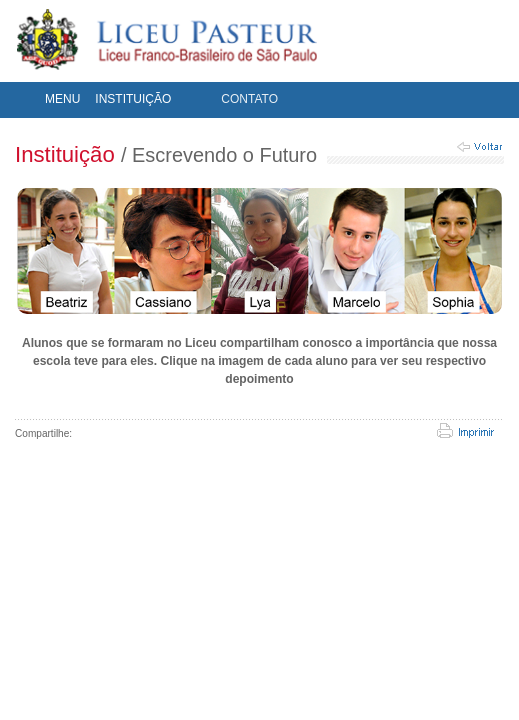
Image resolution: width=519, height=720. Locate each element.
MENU (62, 99)
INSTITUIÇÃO (133, 99)
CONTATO (249, 99)
